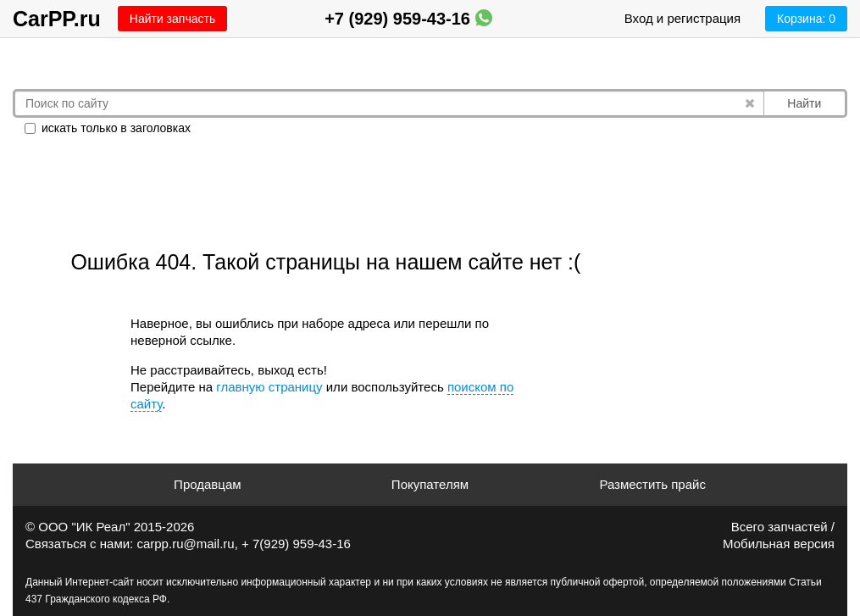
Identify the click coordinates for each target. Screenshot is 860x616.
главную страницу (269, 387)
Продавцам (207, 484)
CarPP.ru (57, 19)
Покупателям (430, 484)
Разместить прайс (652, 484)
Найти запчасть (172, 19)
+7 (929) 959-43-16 (408, 19)
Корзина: (806, 19)
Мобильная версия (779, 544)
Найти (804, 103)
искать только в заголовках (108, 128)
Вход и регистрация (682, 18)
